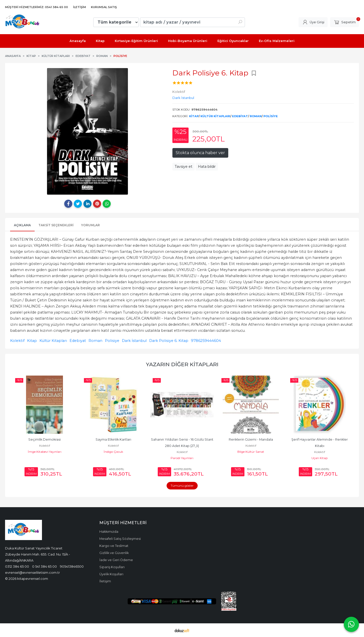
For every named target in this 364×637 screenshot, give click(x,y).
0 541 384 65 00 (44, 566)
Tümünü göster (182, 486)
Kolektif (17, 341)
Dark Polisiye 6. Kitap (169, 341)
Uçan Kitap (320, 458)
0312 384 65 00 (17, 566)
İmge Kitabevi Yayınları (45, 452)
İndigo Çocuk (113, 452)
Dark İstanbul (134, 341)
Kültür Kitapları (215, 116)
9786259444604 (206, 341)
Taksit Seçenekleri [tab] (56, 225)
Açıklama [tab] (22, 225)
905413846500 (72, 566)
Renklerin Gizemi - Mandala (251, 439)
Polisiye (271, 116)
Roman (256, 116)
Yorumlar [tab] (90, 225)
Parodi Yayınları (182, 458)
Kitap (194, 116)
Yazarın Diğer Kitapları (182, 364)
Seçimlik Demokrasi (44, 439)
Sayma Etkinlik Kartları (113, 439)
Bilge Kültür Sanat (251, 452)
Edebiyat (240, 116)
